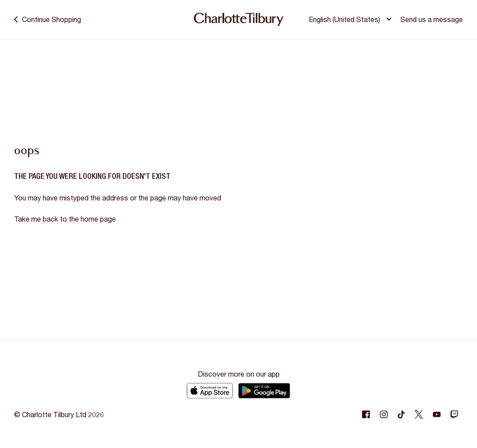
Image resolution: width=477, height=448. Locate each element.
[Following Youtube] (436, 415)
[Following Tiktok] (401, 415)
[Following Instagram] (384, 415)
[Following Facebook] (366, 415)
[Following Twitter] (419, 415)
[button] (351, 19)
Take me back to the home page (65, 219)
